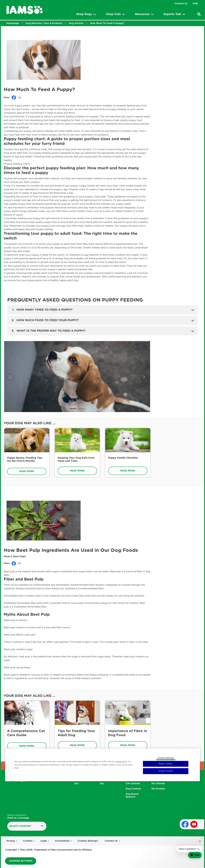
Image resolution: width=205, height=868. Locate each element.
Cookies (28, 841)
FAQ (195, 4)
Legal (44, 841)
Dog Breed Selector (132, 795)
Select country (26, 826)
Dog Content (133, 789)
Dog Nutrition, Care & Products (44, 23)
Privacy (11, 841)
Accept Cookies (166, 771)
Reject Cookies (166, 764)
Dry (76, 784)
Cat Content (133, 784)
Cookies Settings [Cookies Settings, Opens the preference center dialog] (166, 758)
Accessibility (63, 841)
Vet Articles (158, 784)
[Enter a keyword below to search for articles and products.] (199, 14)
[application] (193, 855)
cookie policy (121, 762)
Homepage (13, 23)
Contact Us (181, 4)
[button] (73, 409)
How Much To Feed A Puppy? (107, 23)
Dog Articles (76, 23)
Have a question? (18, 817)
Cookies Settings (87, 841)
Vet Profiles (158, 789)
